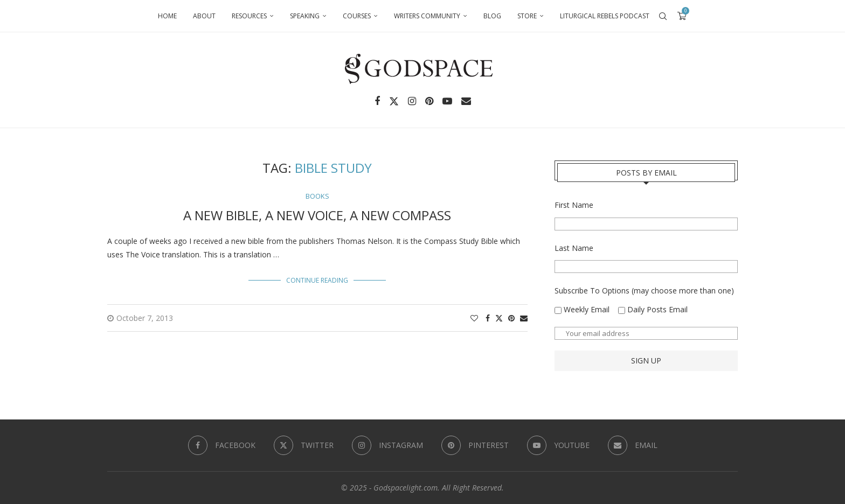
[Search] (663, 16)
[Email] (466, 101)
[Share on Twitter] (499, 318)
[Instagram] (412, 101)
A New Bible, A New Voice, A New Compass (317, 215)
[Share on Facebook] (488, 318)
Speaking (305, 16)
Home (167, 16)
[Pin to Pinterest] (511, 318)
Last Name (574, 248)
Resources (249, 16)
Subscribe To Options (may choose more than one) (644, 290)
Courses (357, 16)
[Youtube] (447, 101)
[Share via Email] (524, 318)
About (204, 16)
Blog (492, 16)
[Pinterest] (429, 101)
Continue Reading (317, 280)
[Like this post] (474, 318)
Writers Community (427, 16)
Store (527, 16)
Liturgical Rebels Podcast (605, 16)
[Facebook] (377, 101)
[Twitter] (394, 101)
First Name (574, 205)
